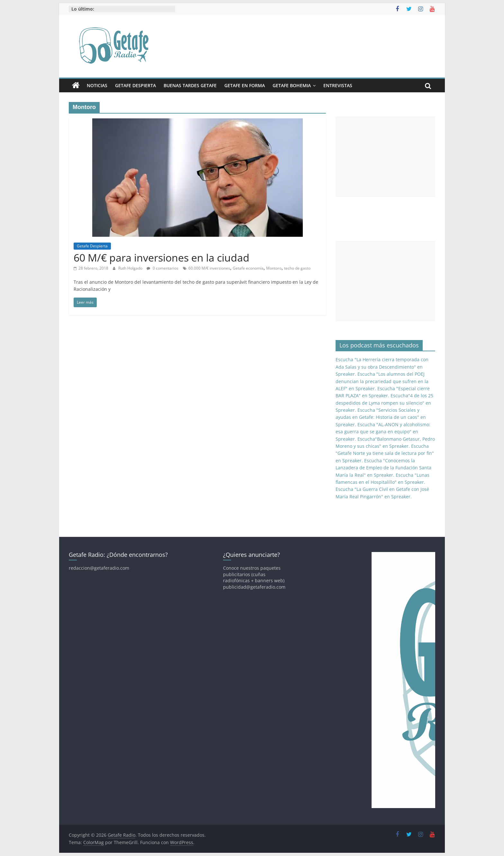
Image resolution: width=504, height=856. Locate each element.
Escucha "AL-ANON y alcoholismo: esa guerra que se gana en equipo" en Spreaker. (383, 432)
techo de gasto (297, 268)
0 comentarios (162, 268)
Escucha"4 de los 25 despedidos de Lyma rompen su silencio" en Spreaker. (384, 403)
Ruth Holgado (131, 268)
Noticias (97, 85)
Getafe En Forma (245, 85)
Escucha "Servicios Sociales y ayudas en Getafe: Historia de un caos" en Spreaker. (381, 417)
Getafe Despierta (135, 85)
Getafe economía (248, 268)
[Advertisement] (385, 157)
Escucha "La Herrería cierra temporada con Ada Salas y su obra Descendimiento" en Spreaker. (382, 367)
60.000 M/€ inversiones (209, 268)
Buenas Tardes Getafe (190, 85)
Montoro (274, 268)
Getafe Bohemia (292, 85)
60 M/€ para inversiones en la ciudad (162, 258)
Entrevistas (338, 85)
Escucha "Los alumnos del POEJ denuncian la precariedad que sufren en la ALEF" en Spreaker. (382, 381)
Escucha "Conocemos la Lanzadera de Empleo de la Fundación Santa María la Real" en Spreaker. (383, 468)
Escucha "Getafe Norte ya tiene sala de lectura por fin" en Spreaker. (385, 453)
